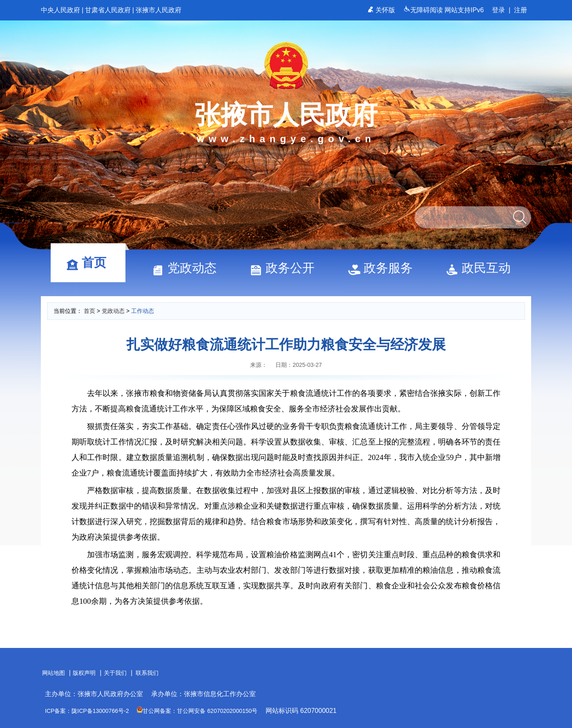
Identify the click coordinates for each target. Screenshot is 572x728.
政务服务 (384, 268)
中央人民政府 (60, 10)
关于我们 (115, 673)
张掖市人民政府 (159, 10)
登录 (498, 10)
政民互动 (482, 268)
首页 (90, 262)
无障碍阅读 (424, 10)
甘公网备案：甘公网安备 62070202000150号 (197, 711)
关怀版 (382, 10)
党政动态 (188, 268)
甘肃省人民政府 (108, 10)
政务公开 (286, 268)
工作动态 (143, 311)
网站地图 (54, 673)
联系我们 (147, 673)
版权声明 (84, 673)
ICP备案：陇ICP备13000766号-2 (87, 711)
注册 (521, 10)
